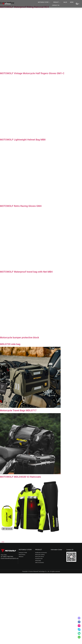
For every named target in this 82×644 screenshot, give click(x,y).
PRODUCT (57, 2)
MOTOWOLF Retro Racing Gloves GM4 (21, 206)
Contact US (70, 550)
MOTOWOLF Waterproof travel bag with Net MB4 (26, 272)
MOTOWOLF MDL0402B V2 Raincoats (20, 477)
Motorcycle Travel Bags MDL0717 (18, 410)
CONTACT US (56, 5)
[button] (77, 4)
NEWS (72, 2)
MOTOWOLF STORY (44, 2)
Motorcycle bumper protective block (20, 337)
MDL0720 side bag (10, 344)
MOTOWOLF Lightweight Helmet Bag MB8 (23, 140)
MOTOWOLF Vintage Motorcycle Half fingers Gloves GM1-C (32, 73)
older (2, 542)
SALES (65, 2)
